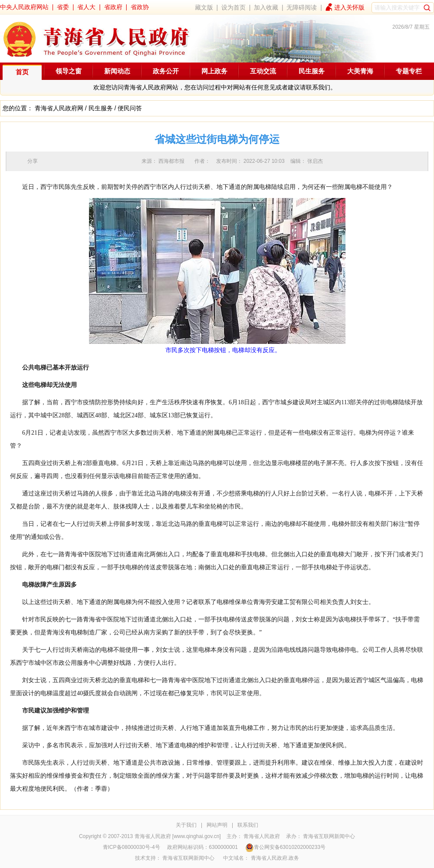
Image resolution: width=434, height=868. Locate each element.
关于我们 (186, 825)
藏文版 (204, 7)
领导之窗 (69, 71)
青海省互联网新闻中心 (329, 836)
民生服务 (312, 71)
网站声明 (217, 825)
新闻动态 (117, 71)
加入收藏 (266, 7)
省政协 (140, 7)
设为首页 (233, 7)
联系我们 (248, 825)
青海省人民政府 (262, 836)
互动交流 (263, 71)
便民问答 (130, 108)
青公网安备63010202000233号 (285, 847)
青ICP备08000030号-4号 (132, 847)
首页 (22, 72)
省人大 (86, 7)
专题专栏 (409, 71)
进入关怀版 (349, 7)
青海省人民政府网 (59, 108)
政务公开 (166, 71)
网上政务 (214, 71)
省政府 (113, 7)
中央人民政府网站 (24, 7)
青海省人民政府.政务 (275, 858)
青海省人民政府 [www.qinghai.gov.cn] (178, 836)
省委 (63, 7)
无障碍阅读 (302, 7)
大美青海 (360, 71)
